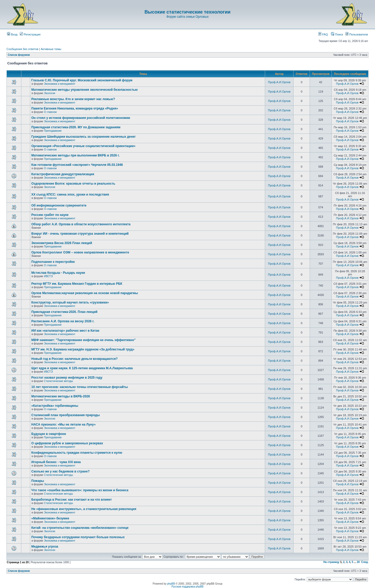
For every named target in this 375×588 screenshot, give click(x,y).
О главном (50, 112)
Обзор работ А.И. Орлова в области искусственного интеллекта (81, 224)
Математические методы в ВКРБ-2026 (61, 396)
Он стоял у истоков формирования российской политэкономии (81, 118)
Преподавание (53, 131)
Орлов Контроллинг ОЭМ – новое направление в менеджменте (80, 252)
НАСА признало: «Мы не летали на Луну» (63, 425)
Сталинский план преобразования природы (65, 415)
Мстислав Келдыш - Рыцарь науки (58, 273)
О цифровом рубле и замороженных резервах (67, 443)
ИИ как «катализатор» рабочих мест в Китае (65, 331)
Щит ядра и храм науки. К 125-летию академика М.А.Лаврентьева (82, 368)
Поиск (337, 34)
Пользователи (357, 34)
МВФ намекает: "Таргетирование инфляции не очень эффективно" (83, 340)
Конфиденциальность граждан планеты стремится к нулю (77, 453)
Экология (50, 93)
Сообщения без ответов (22, 49)
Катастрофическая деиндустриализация (63, 174)
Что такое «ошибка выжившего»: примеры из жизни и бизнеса (80, 490)
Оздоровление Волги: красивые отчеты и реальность (73, 184)
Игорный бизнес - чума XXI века (56, 462)
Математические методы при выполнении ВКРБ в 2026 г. (75, 155)
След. (365, 562)
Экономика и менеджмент (60, 84)
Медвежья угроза (45, 547)
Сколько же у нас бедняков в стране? (60, 471)
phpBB (171, 584)
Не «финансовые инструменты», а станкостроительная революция (84, 509)
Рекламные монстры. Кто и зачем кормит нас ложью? (73, 99)
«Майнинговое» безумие (50, 518)
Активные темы (51, 49)
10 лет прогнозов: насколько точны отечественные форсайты (79, 387)
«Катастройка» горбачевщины (55, 406)
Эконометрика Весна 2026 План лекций (62, 243)
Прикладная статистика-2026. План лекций (64, 312)
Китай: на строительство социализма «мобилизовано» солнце (80, 528)
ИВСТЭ (48, 276)
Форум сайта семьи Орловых (187, 17)
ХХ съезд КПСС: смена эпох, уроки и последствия (70, 195)
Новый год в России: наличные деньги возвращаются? (74, 359)
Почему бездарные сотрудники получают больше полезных (78, 537)
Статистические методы (58, 381)
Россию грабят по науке (50, 215)
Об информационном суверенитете (59, 205)
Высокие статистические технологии (187, 12)
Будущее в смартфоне (49, 434)
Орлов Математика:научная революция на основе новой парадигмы (85, 293)
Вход (12, 34)
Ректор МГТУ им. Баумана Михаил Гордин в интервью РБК (77, 284)
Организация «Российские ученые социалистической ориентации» (83, 146)
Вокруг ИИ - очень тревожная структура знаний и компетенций (80, 234)
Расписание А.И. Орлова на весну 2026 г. (63, 321)
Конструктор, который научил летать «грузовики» (70, 302)
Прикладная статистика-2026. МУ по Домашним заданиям (76, 127)
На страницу (332, 562)
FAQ (323, 34)
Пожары (38, 481)
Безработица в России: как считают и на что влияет (71, 500)
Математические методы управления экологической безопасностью (84, 90)
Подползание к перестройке (53, 262)
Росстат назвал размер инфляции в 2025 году (67, 378)
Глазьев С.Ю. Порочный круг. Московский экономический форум (82, 80)
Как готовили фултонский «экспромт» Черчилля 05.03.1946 (77, 165)
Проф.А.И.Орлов (279, 82)
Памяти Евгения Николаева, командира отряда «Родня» (75, 108)
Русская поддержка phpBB (187, 587)
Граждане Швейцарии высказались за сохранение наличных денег (83, 137)
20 (358, 562)
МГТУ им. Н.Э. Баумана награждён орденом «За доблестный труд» (83, 349)
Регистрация (30, 34)
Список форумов (19, 55)
